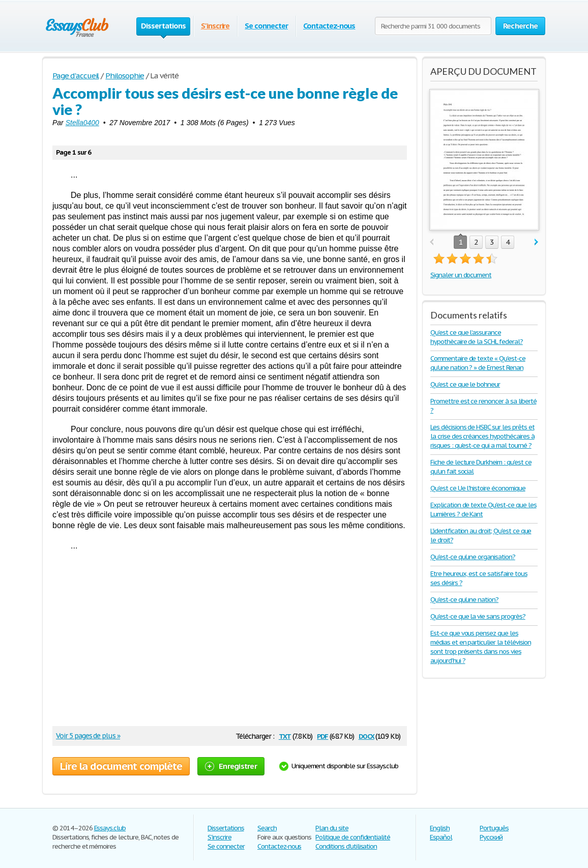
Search (267, 828)
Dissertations (226, 828)
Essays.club (110, 828)
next (536, 242)
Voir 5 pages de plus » (88, 736)
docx (366, 735)
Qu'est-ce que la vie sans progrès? (478, 616)
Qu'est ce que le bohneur (465, 384)
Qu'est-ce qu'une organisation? (473, 557)
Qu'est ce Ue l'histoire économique (478, 488)
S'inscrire (215, 26)
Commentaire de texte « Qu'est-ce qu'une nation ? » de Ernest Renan (478, 363)
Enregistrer (231, 766)
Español (441, 837)
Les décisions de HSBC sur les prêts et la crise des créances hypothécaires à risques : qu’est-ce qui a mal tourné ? (482, 436)
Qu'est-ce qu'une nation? (464, 600)
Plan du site (332, 828)
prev (432, 242)
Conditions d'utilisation (346, 846)
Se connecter (266, 26)
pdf (322, 735)
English (440, 828)
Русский (491, 837)
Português (494, 828)
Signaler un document (461, 275)
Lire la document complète (121, 766)
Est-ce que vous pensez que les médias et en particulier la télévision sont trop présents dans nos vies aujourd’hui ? (480, 647)
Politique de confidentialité (353, 837)
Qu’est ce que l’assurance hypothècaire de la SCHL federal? (477, 337)
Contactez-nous (329, 26)
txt (285, 735)
